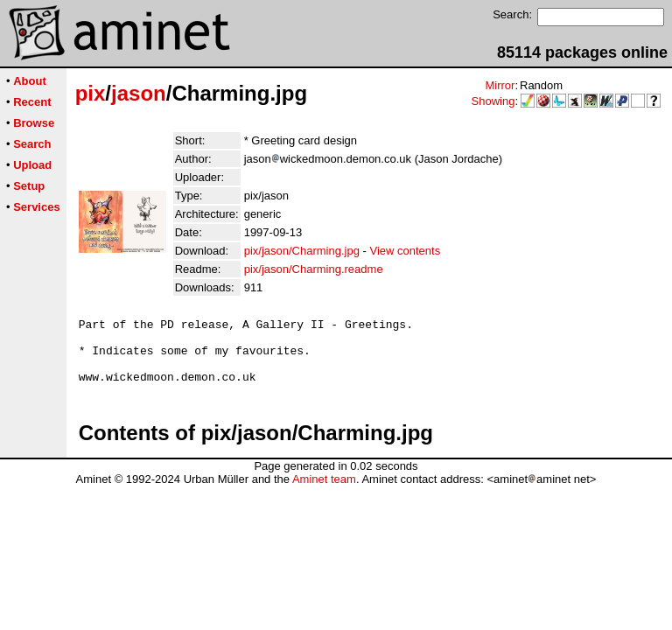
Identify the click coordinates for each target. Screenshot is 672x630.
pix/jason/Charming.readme (314, 269)
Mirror (500, 85)
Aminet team (324, 492)
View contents (405, 251)
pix (91, 93)
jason (139, 93)
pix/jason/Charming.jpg (302, 251)
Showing (493, 101)
